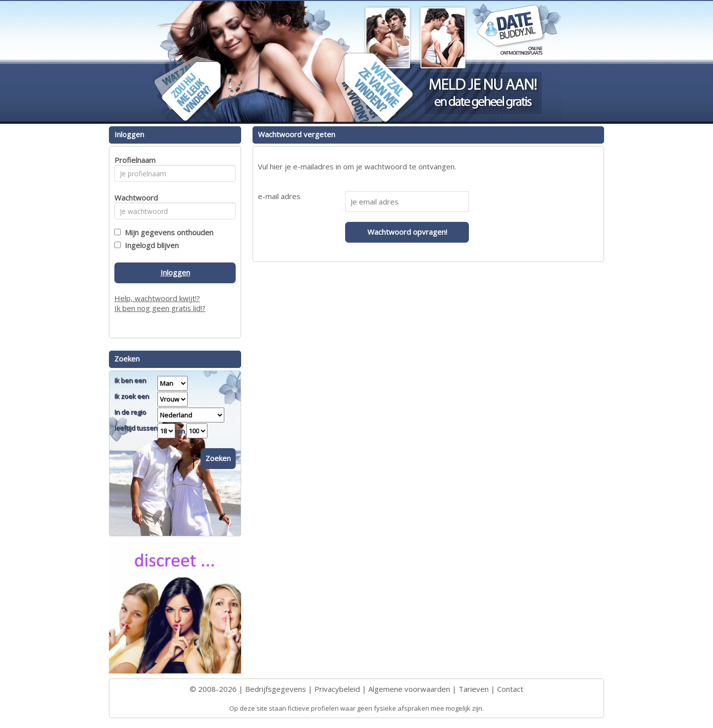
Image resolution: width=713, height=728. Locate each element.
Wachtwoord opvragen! (407, 232)
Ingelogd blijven (150, 245)
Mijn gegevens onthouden (167, 232)
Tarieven (474, 689)
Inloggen (175, 272)
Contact (510, 689)
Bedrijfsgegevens (276, 689)
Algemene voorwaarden (409, 689)
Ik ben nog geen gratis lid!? (160, 308)
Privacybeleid (337, 689)
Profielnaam (133, 160)
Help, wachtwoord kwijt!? (157, 298)
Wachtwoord (133, 198)
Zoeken (218, 458)
